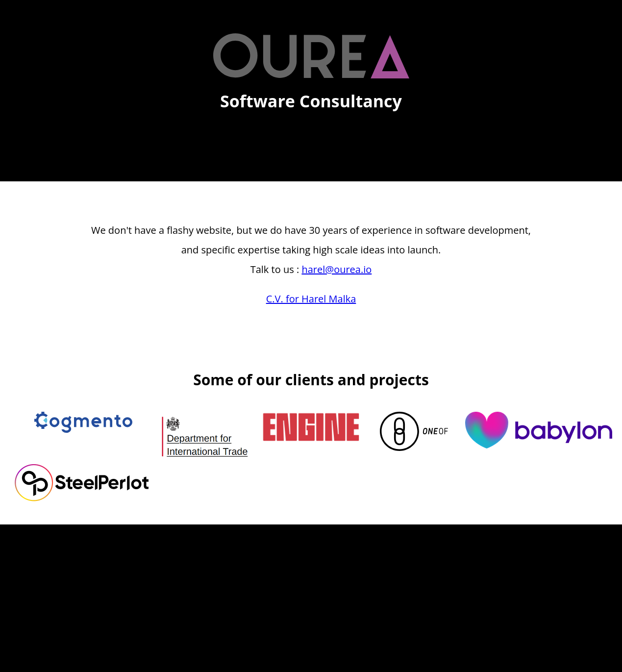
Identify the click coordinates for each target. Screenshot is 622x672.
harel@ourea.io (336, 269)
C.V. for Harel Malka (311, 299)
